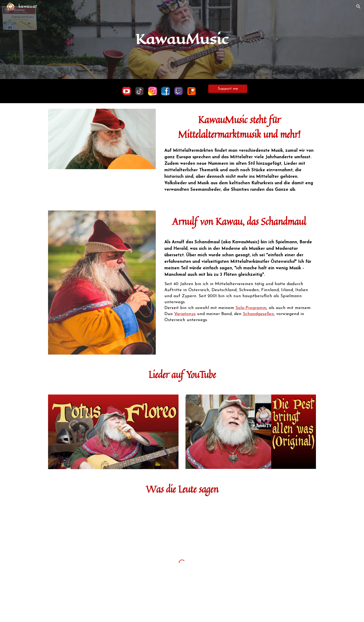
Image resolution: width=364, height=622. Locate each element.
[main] (182, 39)
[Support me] (228, 89)
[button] (358, 7)
